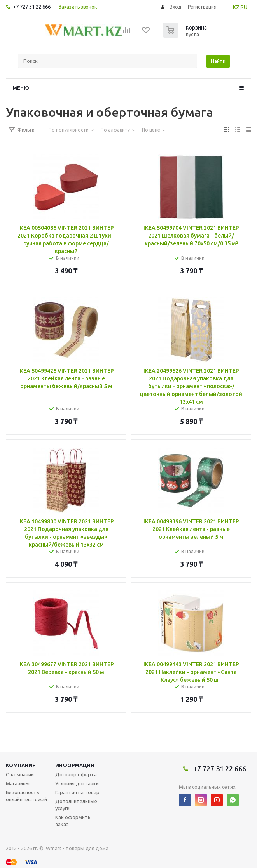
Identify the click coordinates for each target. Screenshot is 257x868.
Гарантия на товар (77, 792)
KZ (236, 7)
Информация (75, 765)
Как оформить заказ (73, 821)
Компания (21, 765)
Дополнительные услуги (76, 805)
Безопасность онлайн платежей (26, 796)
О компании (20, 774)
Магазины (18, 783)
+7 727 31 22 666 (32, 7)
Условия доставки (77, 783)
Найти (218, 61)
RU (244, 7)
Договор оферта (76, 774)
